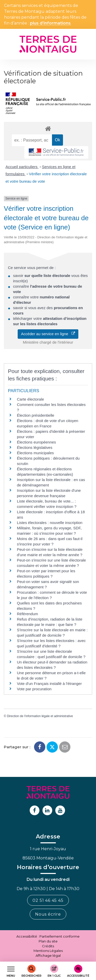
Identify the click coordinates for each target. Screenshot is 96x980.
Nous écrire (48, 914)
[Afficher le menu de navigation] (11, 971)
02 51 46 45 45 (48, 900)
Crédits (48, 946)
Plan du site (48, 941)
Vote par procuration (34, 689)
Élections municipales (35, 453)
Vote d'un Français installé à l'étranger (49, 684)
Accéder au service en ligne (48, 334)
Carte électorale (30, 399)
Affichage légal (48, 955)
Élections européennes (36, 442)
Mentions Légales (48, 951)
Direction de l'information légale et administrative (40, 716)
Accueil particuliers (22, 167)
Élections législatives (35, 447)
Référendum (28, 614)
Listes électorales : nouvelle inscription (50, 523)
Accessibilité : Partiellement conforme (48, 936)
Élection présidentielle (36, 415)
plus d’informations (50, 23)
